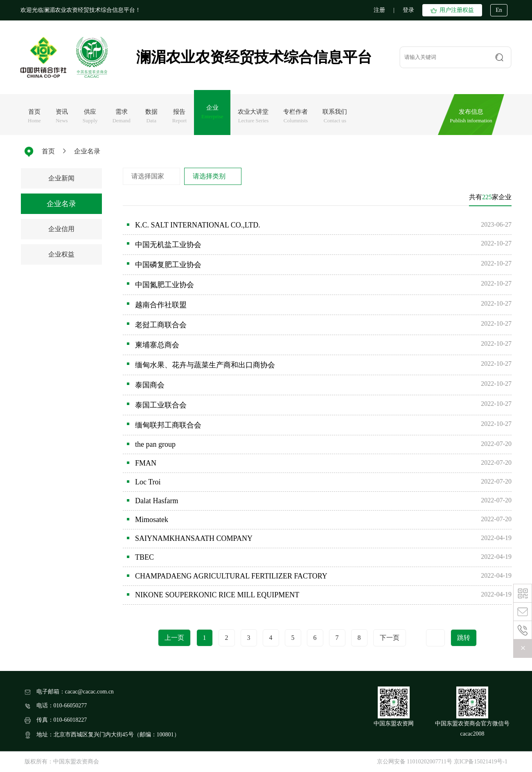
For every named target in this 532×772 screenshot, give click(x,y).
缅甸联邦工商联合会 (168, 425)
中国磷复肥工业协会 (168, 265)
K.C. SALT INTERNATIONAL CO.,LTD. (198, 225)
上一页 (174, 638)
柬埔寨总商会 (157, 345)
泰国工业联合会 (161, 405)
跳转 (464, 638)
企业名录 (87, 151)
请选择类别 (209, 176)
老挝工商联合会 (161, 325)
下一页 (390, 638)
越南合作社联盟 (161, 305)
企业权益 (61, 254)
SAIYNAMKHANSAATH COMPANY (194, 538)
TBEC (144, 557)
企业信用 (61, 229)
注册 (379, 10)
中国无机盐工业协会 (168, 245)
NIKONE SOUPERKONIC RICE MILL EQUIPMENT (217, 595)
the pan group (155, 444)
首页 (48, 151)
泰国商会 (150, 385)
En (499, 10)
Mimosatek (152, 520)
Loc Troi (148, 482)
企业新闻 (61, 178)
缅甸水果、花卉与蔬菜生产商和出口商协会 (205, 365)
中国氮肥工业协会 (165, 285)
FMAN (146, 463)
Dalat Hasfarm (157, 501)
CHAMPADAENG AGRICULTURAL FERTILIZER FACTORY (231, 576)
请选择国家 (148, 176)
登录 (408, 10)
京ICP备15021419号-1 (481, 762)
